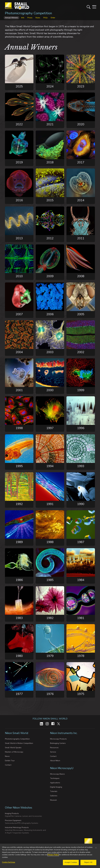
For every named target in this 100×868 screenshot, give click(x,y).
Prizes (30, 18)
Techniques (55, 778)
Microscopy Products (58, 739)
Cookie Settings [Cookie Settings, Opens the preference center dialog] (9, 863)
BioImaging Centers (58, 743)
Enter (53, 18)
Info (23, 18)
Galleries (54, 796)
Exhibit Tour (10, 761)
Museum (53, 800)
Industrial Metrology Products (17, 827)
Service (53, 752)
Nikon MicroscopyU (62, 768)
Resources (54, 748)
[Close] (96, 848)
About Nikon (55, 761)
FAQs (45, 18)
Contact (8, 765)
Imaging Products (12, 813)
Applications (55, 783)
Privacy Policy (53, 855)
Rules (38, 18)
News (7, 756)
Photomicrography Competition (28, 13)
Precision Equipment (13, 820)
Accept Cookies (71, 863)
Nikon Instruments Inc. (64, 733)
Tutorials (54, 791)
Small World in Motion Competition (19, 743)
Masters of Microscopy (14, 752)
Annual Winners (11, 18)
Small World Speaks (13, 748)
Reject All (88, 863)
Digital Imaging (56, 787)
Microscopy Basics (57, 774)
